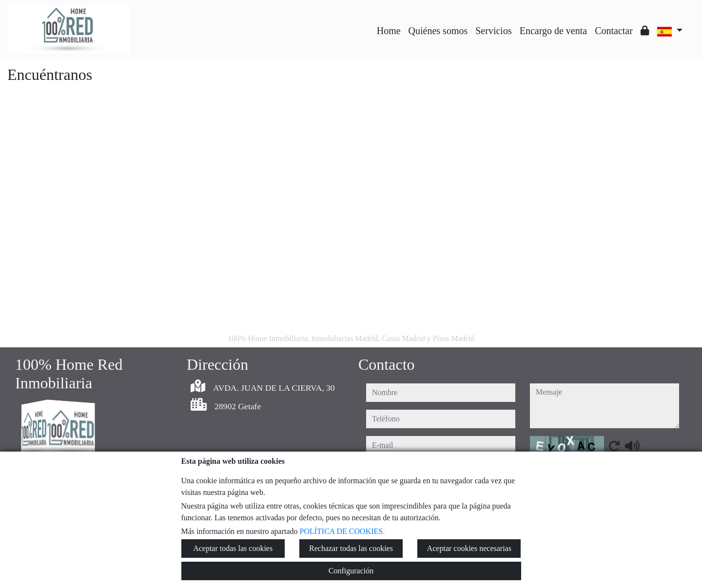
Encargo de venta (553, 31)
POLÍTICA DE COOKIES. (342, 531)
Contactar (614, 31)
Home (389, 31)
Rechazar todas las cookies (351, 548)
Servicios (493, 31)
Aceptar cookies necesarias (469, 548)
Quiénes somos (438, 31)
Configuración (351, 571)
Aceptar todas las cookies (233, 548)
